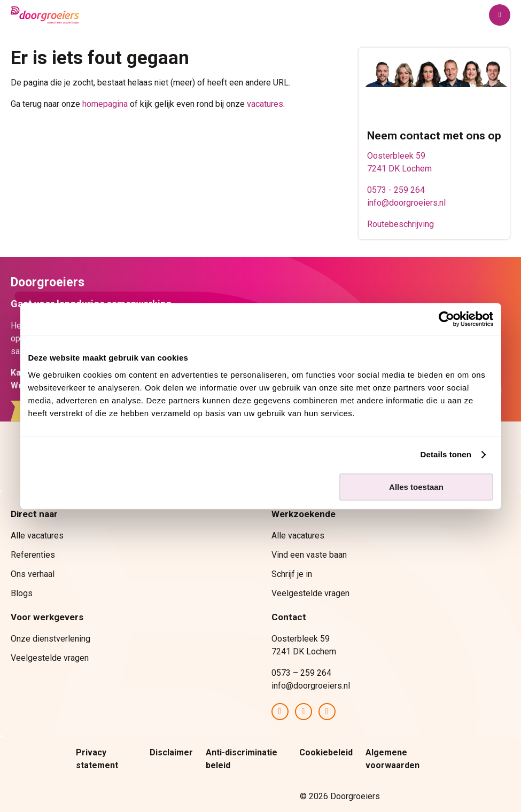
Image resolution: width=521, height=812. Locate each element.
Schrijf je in (292, 574)
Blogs (22, 593)
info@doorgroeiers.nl (406, 203)
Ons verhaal (33, 574)
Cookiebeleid (326, 752)
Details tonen (446, 454)
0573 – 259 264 (301, 673)
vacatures (265, 104)
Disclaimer (171, 752)
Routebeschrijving (401, 224)
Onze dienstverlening (50, 639)
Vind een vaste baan (309, 555)
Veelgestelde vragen (310, 593)
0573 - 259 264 (396, 190)
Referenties (33, 555)
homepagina (105, 104)
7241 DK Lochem (399, 169)
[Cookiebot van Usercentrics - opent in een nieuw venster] (446, 319)
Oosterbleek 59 (396, 156)
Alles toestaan (416, 487)
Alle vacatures (37, 536)
